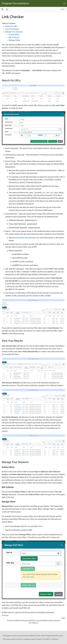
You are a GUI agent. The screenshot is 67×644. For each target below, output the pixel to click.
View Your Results (12, 29)
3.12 (62, 9)
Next (63, 618)
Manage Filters (14, 40)
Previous (5, 615)
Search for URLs (11, 26)
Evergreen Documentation (15, 3)
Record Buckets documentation (24, 238)
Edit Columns (14, 37)
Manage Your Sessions (14, 32)
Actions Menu (14, 35)
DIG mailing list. (34, 623)
